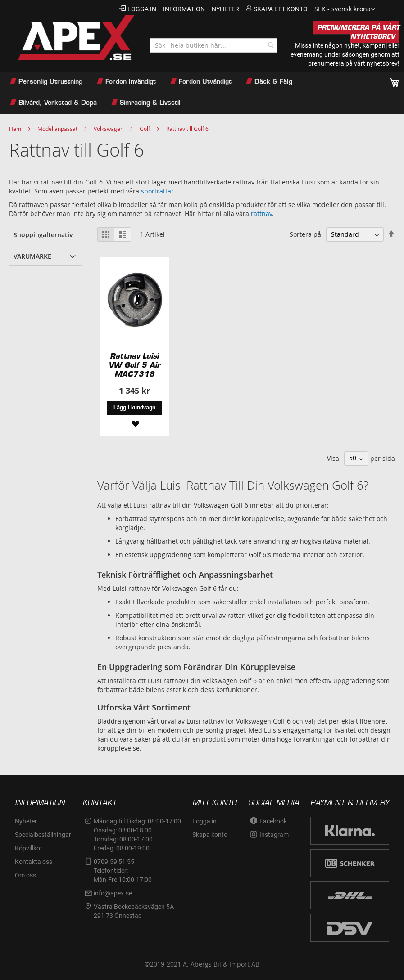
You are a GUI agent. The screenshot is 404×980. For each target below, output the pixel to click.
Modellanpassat (57, 129)
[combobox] (214, 45)
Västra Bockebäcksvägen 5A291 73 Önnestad (134, 911)
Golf (145, 129)
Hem (15, 129)
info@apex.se (113, 893)
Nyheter (26, 821)
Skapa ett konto (281, 9)
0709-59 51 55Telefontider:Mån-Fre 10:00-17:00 (123, 871)
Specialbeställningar (43, 835)
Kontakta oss (34, 862)
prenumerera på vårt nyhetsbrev (353, 63)
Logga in (142, 9)
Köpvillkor (29, 848)
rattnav (261, 214)
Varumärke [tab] (32, 256)
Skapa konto (210, 835)
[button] (345, 9)
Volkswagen (109, 129)
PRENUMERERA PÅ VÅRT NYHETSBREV (358, 32)
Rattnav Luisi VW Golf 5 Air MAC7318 (134, 365)
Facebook (273, 821)
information (184, 9)
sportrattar (157, 191)
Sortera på (305, 234)
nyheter (225, 9)
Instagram (274, 835)
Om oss (25, 875)
